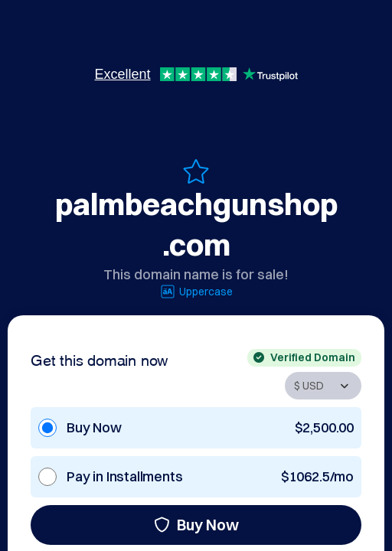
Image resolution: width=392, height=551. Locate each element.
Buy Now (196, 525)
